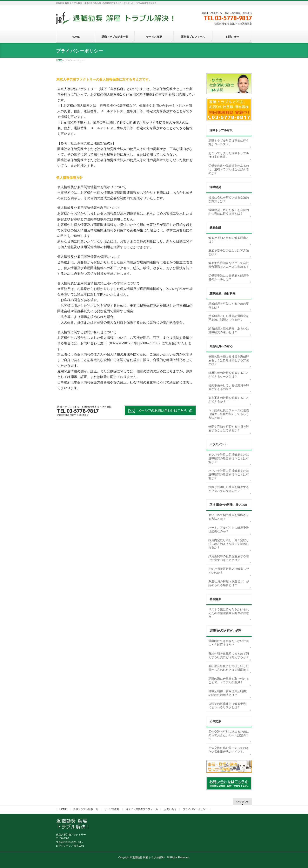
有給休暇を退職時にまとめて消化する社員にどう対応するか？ (229, 655)
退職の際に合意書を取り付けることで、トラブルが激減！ (229, 680)
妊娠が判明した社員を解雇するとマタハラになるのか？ (229, 489)
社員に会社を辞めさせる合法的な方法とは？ (229, 199)
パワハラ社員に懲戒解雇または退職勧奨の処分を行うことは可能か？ (229, 474)
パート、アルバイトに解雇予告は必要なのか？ (229, 529)
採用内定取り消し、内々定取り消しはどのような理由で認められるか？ (229, 544)
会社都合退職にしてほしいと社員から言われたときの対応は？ (229, 668)
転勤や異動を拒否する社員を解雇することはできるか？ (229, 428)
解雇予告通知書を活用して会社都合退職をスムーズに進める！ (229, 265)
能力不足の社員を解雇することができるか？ (229, 400)
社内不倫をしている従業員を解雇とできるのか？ (229, 387)
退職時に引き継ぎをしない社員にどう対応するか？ (229, 643)
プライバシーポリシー (195, 809)
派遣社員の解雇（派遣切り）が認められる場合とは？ (229, 583)
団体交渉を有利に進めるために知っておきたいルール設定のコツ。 (229, 735)
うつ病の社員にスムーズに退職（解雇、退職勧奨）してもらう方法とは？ (229, 414)
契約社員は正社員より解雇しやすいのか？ (229, 571)
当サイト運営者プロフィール (142, 809)
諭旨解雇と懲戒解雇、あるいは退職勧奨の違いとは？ (229, 330)
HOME (63, 809)
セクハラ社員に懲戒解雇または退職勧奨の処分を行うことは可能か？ (229, 458)
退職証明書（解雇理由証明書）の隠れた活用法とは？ (229, 693)
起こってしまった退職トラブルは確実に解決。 (229, 155)
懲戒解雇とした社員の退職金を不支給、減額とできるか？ (229, 318)
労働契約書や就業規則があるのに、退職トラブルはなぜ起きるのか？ (229, 169)
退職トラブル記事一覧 (86, 809)
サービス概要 (112, 809)
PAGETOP (242, 802)
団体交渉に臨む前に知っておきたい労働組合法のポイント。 (229, 750)
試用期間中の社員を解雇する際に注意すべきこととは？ (229, 558)
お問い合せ (170, 809)
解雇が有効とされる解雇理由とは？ (229, 240)
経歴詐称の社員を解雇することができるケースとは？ (229, 375)
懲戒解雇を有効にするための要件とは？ (229, 305)
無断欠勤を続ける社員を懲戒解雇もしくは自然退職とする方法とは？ (229, 360)
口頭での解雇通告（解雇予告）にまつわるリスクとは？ (229, 706)
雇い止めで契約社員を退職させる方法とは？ (229, 517)
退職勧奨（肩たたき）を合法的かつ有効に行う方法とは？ (229, 212)
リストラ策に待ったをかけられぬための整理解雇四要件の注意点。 (229, 613)
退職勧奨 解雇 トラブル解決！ (149, 857)
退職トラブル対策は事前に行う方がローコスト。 (229, 142)
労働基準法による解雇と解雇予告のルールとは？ (229, 277)
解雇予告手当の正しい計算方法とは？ (229, 252)
